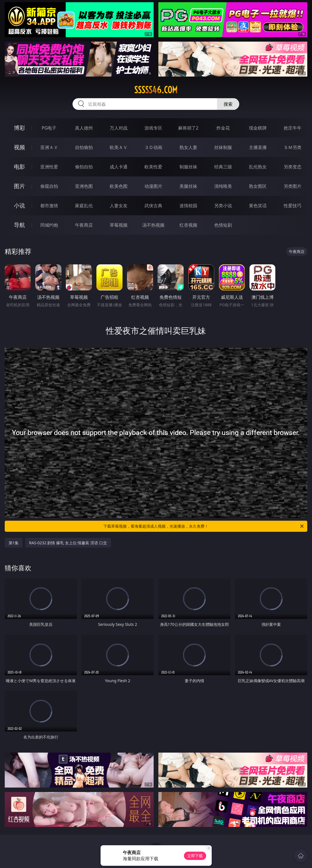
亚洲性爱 (49, 167)
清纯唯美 (223, 186)
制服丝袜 (188, 167)
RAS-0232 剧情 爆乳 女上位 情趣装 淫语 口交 (68, 543)
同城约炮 (49, 225)
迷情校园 (188, 206)
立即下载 (195, 856)
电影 (19, 167)
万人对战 (119, 128)
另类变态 (293, 167)
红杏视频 (188, 225)
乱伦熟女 (258, 167)
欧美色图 (119, 186)
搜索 (228, 104)
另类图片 (293, 186)
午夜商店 (84, 225)
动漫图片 (153, 186)
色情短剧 (223, 225)
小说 (19, 205)
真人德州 (84, 128)
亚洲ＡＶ (49, 147)
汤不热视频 (153, 225)
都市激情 (49, 206)
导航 (19, 225)
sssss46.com (156, 90)
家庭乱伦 (84, 206)
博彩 (19, 128)
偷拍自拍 (84, 167)
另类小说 (223, 206)
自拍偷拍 (84, 147)
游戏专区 (153, 128)
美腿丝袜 (188, 186)
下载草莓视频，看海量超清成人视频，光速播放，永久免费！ (204, 526)
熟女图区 (258, 186)
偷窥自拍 (49, 186)
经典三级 (223, 167)
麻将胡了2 (188, 128)
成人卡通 (119, 167)
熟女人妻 (188, 147)
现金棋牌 (258, 128)
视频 (19, 147)
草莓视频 (119, 225)
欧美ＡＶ (119, 147)
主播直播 (258, 147)
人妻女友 (119, 206)
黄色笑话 (258, 206)
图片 (19, 186)
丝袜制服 (223, 147)
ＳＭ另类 (293, 147)
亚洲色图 (84, 186)
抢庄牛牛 (293, 128)
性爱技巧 (293, 206)
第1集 (14, 543)
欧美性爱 (153, 167)
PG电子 (49, 128)
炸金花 (223, 128)
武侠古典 (153, 206)
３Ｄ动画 (153, 147)
